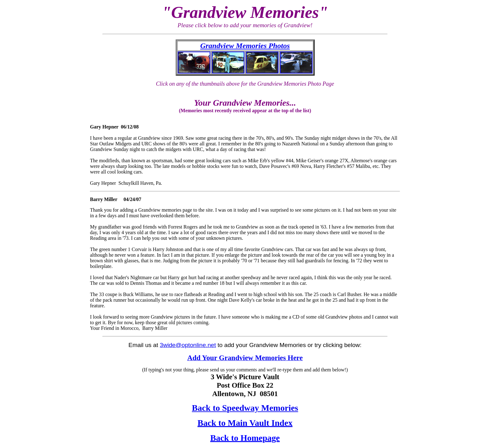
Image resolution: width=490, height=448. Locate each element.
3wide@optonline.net (188, 345)
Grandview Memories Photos (245, 46)
